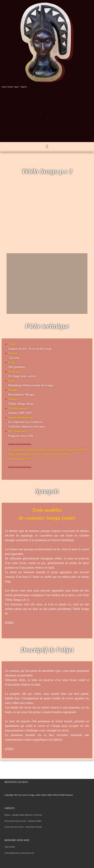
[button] (47, 118)
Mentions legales (16, 782)
